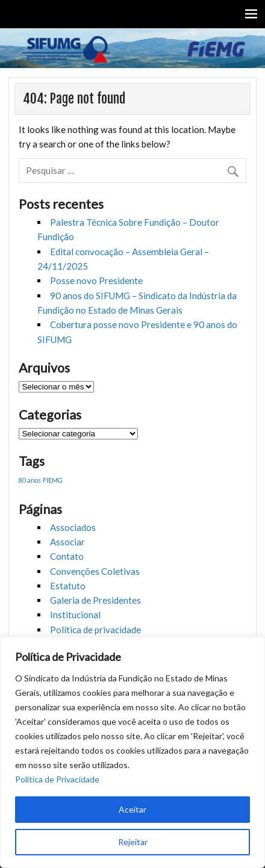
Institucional (75, 615)
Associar (67, 542)
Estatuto (68, 586)
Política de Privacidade (57, 779)
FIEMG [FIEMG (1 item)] (53, 480)
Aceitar (132, 809)
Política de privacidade (95, 630)
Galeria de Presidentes (95, 600)
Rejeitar (133, 842)
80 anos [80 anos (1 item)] (30, 480)
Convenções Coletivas (95, 571)
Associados (73, 527)
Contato (67, 556)
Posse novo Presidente (96, 281)
